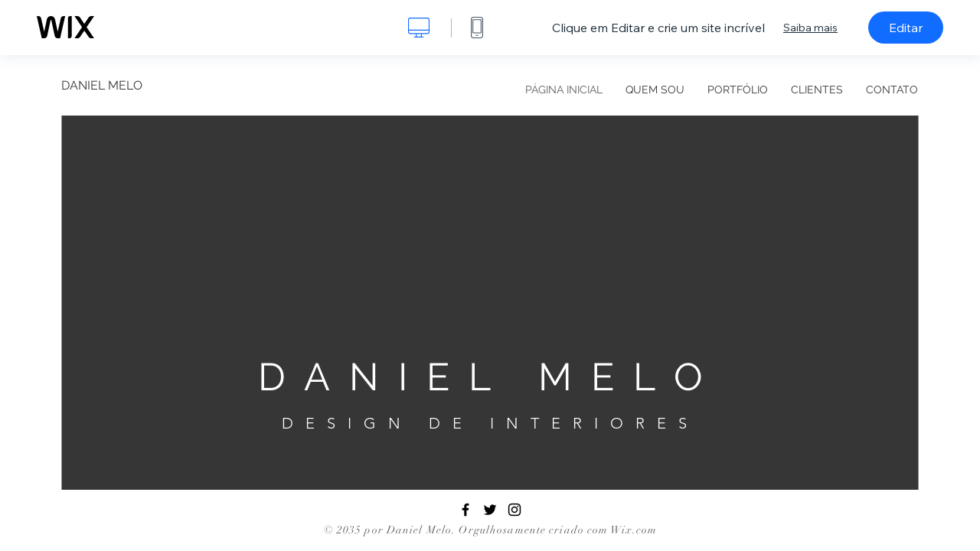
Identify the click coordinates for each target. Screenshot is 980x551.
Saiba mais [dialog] (810, 28)
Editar (906, 28)
